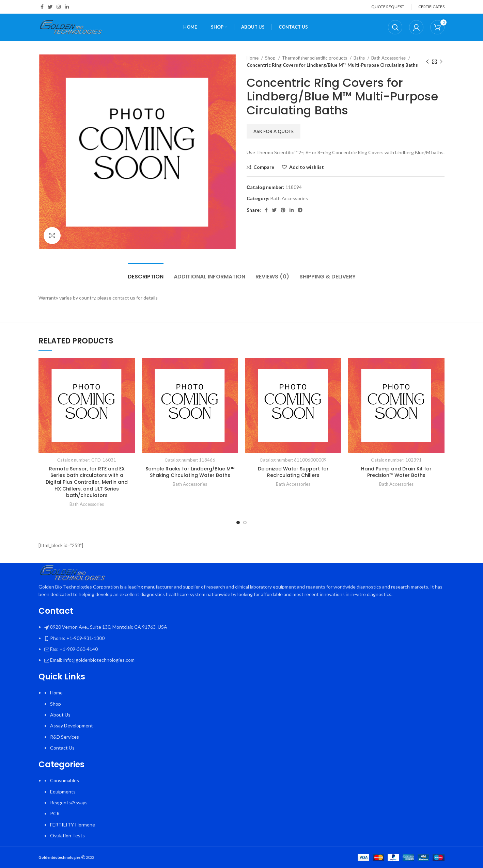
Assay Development (72, 726)
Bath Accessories (389, 58)
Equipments (63, 792)
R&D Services (65, 737)
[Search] (395, 27)
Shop (271, 58)
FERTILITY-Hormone (73, 825)
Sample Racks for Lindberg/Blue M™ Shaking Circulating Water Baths (190, 472)
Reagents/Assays (69, 802)
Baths (360, 58)
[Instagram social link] (59, 7)
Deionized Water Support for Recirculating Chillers (293, 472)
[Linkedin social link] (67, 7)
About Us (60, 715)
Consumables (65, 780)
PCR (55, 813)
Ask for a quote (274, 131)
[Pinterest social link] (283, 210)
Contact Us (62, 748)
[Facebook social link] (42, 7)
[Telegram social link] (300, 210)
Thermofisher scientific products (315, 58)
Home (253, 58)
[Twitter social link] (50, 7)
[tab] (146, 273)
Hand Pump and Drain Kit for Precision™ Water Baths (396, 472)
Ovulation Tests (67, 835)
